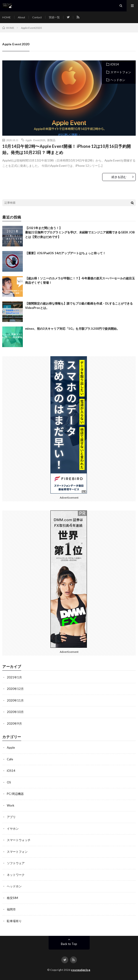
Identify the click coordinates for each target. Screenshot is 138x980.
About (21, 17)
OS (9, 782)
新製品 (51, 140)
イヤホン (13, 829)
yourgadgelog (81, 970)
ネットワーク (16, 875)
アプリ (11, 817)
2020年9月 (14, 724)
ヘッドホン (118, 80)
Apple (11, 748)
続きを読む (119, 177)
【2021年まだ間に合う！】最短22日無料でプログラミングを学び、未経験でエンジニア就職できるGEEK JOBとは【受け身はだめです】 (80, 232)
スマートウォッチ (19, 840)
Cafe (10, 759)
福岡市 (11, 909)
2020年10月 (15, 712)
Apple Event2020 (35, 140)
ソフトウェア (16, 863)
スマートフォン (121, 72)
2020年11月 (15, 700)
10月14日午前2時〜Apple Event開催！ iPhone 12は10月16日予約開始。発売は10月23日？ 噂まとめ (67, 149)
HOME (7, 17)
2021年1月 (14, 677)
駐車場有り (14, 921)
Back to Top (69, 944)
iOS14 (115, 64)
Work (11, 805)
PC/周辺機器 (15, 794)
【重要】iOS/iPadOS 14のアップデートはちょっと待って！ (65, 253)
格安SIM (12, 898)
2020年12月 (15, 689)
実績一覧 (54, 17)
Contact (37, 17)
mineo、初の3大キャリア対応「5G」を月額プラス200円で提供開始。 (72, 329)
